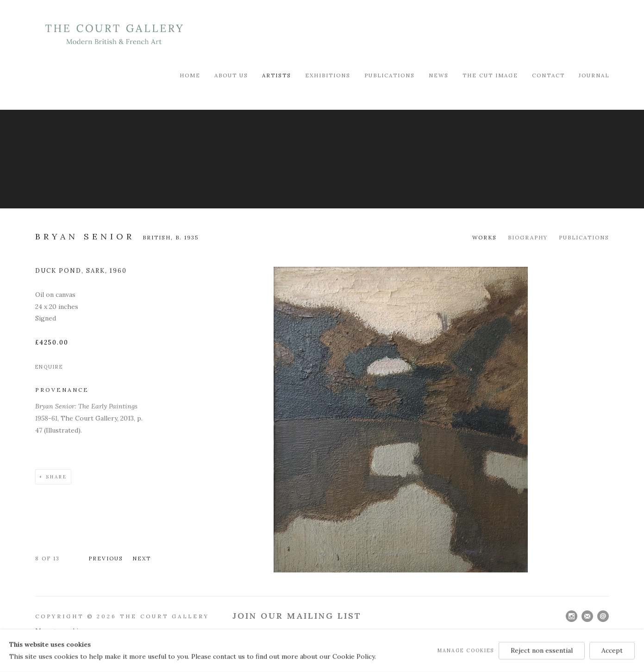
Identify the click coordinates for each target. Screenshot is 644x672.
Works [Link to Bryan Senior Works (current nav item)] (485, 237)
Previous (106, 558)
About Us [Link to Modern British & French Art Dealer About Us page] (231, 75)
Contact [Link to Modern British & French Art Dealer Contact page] (548, 75)
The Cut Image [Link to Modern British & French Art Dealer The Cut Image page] (490, 75)
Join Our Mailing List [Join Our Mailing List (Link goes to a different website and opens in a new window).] (297, 616)
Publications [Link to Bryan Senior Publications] (584, 237)
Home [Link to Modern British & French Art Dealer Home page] (190, 75)
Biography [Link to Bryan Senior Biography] (528, 237)
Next (142, 558)
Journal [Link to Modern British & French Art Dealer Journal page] (594, 75)
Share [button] (56, 477)
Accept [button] (612, 650)
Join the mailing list (587, 616)
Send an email (603, 616)
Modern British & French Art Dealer (114, 35)
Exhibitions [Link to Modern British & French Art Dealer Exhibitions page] (328, 75)
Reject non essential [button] (542, 650)
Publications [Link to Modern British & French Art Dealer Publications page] (390, 75)
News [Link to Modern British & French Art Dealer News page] (439, 75)
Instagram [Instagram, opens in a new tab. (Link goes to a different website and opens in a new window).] (572, 616)
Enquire (49, 367)
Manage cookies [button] (466, 650)
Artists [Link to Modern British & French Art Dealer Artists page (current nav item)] (277, 75)
